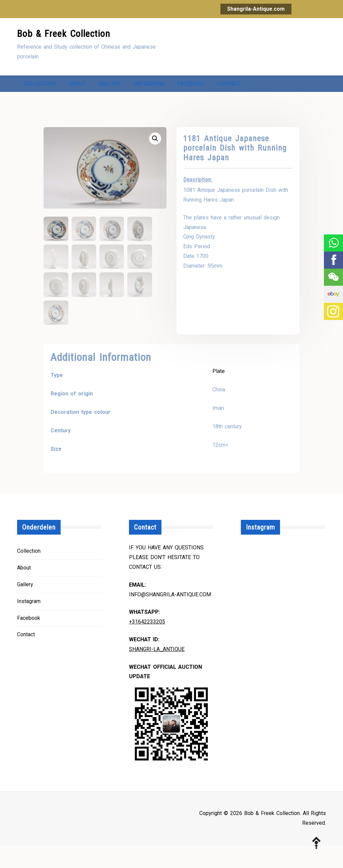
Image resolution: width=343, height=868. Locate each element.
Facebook (190, 85)
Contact (35, 105)
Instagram (149, 85)
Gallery (110, 85)
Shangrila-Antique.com (256, 9)
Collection (40, 85)
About (77, 85)
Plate (219, 394)
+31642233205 (147, 645)
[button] (155, 162)
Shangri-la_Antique (157, 672)
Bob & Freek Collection (64, 34)
